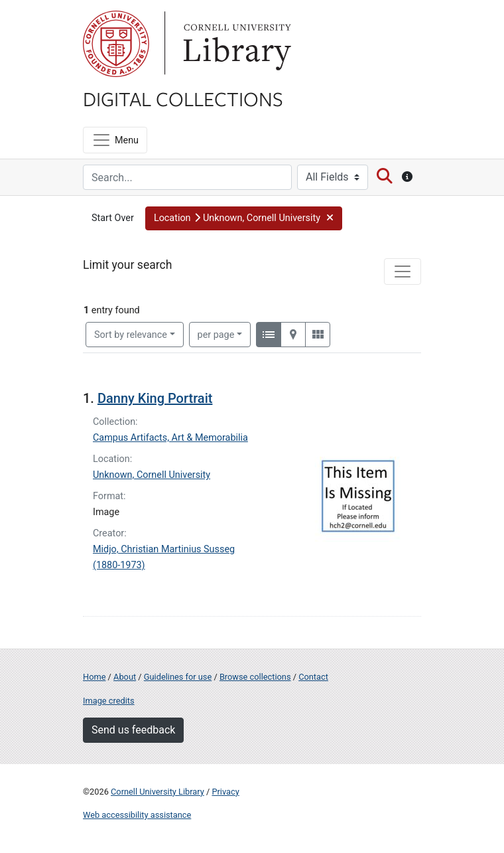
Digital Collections (183, 98)
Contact (313, 677)
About (125, 677)
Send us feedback (133, 730)
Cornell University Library (157, 792)
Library (235, 44)
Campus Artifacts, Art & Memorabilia (170, 438)
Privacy (225, 792)
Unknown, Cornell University (152, 475)
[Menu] (115, 140)
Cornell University (116, 44)
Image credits (109, 701)
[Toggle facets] (403, 271)
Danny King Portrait (155, 398)
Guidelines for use (178, 677)
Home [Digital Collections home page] (94, 677)
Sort (131, 335)
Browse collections (255, 677)
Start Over (113, 218)
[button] (244, 218)
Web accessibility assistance (137, 815)
